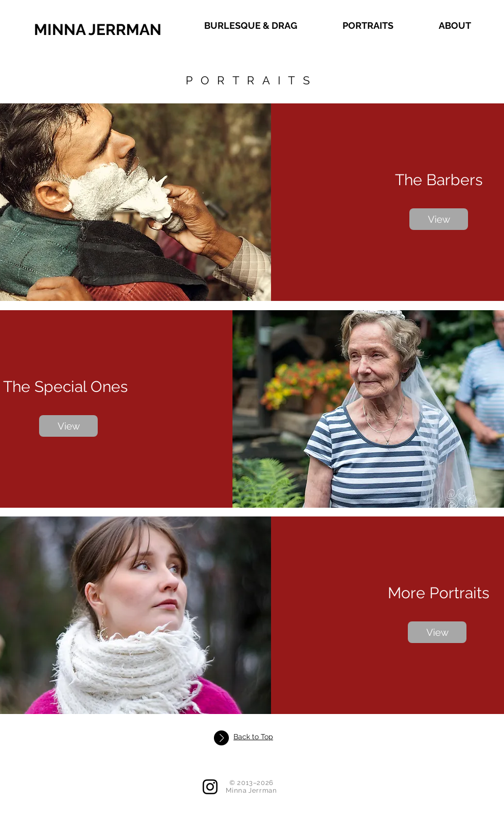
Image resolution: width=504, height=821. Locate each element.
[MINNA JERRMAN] (136, 30)
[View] (439, 219)
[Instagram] (210, 787)
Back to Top (253, 737)
